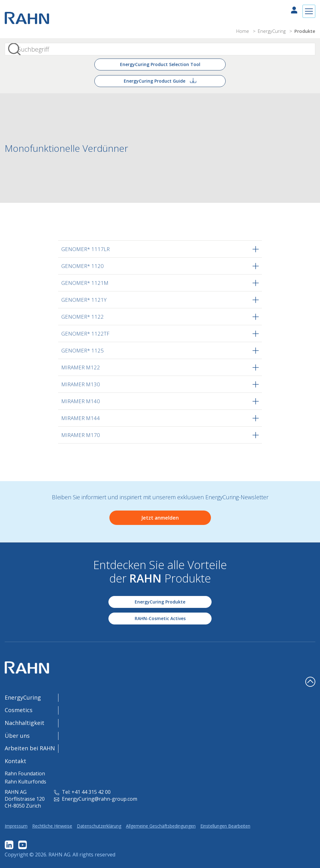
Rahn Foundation (25, 773)
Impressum (16, 826)
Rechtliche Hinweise (52, 826)
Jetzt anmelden (160, 518)
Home (243, 31)
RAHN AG (59, 855)
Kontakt (15, 761)
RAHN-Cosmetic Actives (160, 618)
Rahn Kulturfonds (25, 782)
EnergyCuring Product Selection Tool (160, 64)
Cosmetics (19, 710)
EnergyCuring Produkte (160, 602)
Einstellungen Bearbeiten (225, 826)
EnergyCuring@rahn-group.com (96, 799)
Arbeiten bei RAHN (30, 748)
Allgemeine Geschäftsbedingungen (161, 826)
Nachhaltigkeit (25, 723)
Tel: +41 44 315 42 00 (82, 792)
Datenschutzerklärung (99, 826)
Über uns (17, 736)
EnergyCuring (272, 31)
